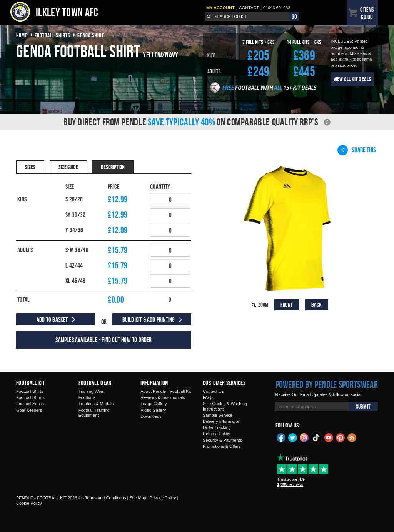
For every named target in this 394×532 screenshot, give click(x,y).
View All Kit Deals (352, 79)
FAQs (208, 397)
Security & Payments (222, 440)
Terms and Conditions (105, 498)
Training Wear (92, 391)
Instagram (304, 437)
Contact (249, 8)
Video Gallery (153, 410)
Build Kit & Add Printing (149, 319)
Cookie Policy (29, 503)
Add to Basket (52, 319)
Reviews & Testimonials (163, 397)
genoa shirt (91, 35)
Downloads (151, 416)
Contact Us (213, 391)
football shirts (53, 35)
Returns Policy (216, 434)
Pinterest (341, 437)
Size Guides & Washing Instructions (225, 406)
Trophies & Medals (96, 404)
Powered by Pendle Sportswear (327, 384)
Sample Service (218, 415)
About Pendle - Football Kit (166, 391)
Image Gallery (154, 404)
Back (317, 305)
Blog (352, 437)
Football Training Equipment (94, 413)
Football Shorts (30, 397)
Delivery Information (222, 421)
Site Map (138, 498)
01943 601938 (277, 8)
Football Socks (30, 404)
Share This (357, 150)
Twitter (293, 437)
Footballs (87, 397)
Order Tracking (217, 427)
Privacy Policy (163, 498)
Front (287, 305)
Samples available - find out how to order (104, 340)
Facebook (281, 437)
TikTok (317, 437)
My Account (220, 8)
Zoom (263, 305)
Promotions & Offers (222, 446)
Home (22, 35)
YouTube (329, 437)
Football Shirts (30, 391)
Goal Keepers (29, 410)
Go (294, 17)
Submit (363, 406)
